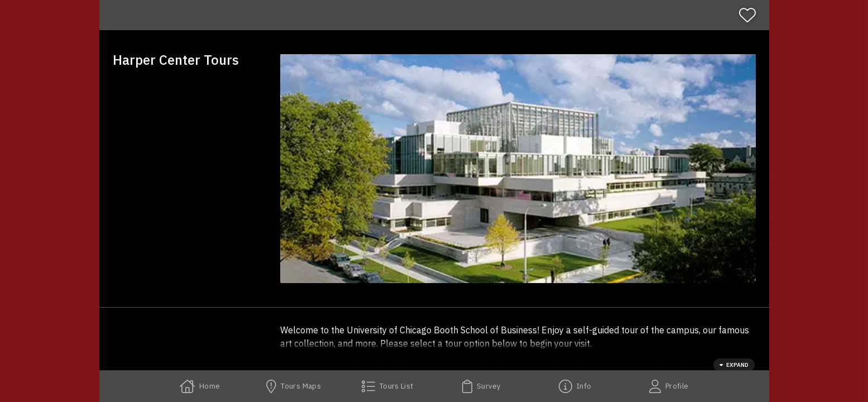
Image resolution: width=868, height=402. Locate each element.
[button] (518, 169)
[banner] (434, 15)
